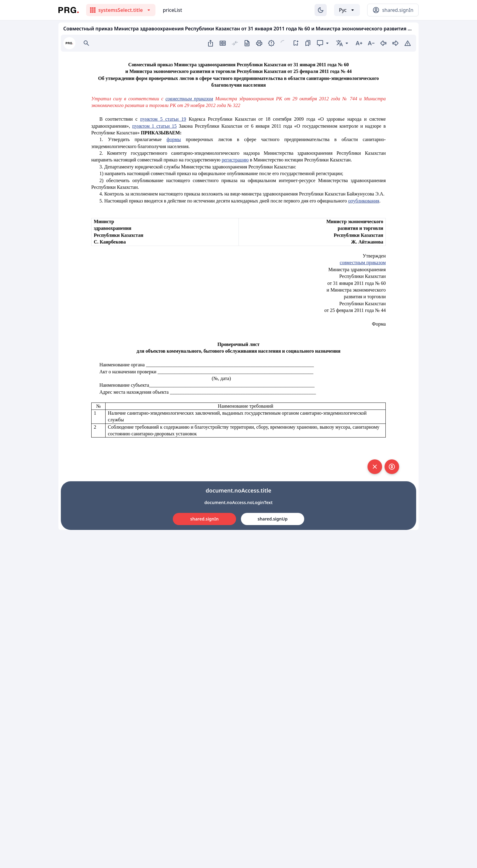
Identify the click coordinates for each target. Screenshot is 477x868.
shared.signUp (273, 519)
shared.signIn (204, 519)
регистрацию (235, 160)
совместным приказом (189, 99)
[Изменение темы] (321, 10)
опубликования (364, 201)
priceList (172, 10)
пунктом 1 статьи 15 (155, 126)
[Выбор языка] (347, 10)
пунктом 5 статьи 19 (163, 119)
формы (174, 139)
